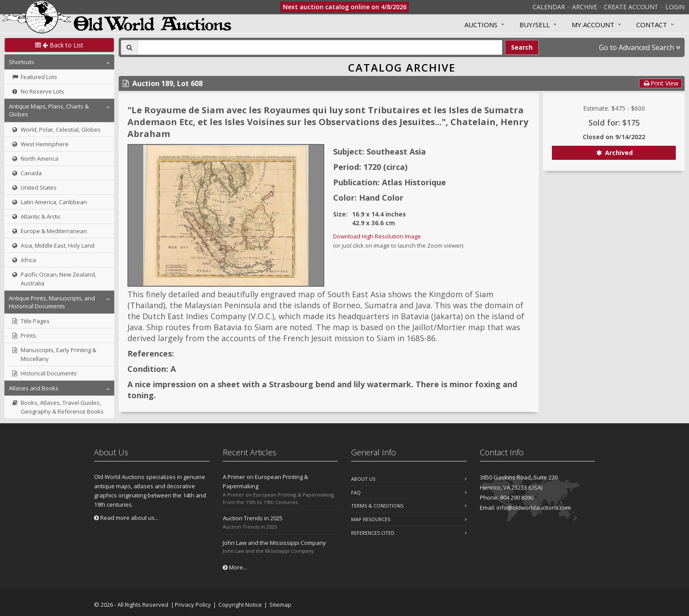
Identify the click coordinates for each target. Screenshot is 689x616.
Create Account (631, 7)
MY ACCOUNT (593, 25)
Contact (652, 25)
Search (522, 47)
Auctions (481, 25)
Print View (660, 83)
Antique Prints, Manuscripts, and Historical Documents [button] (52, 302)
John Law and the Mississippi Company (274, 543)
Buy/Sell (535, 25)
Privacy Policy (193, 605)
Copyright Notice (240, 605)
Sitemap (280, 605)
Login (675, 7)
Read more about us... (126, 518)
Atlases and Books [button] (34, 388)
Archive (585, 7)
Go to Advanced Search (640, 47)
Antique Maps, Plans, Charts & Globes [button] (49, 110)
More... (235, 567)
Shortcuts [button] (22, 62)
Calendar (549, 7)
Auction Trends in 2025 (253, 518)
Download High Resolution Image (377, 236)
